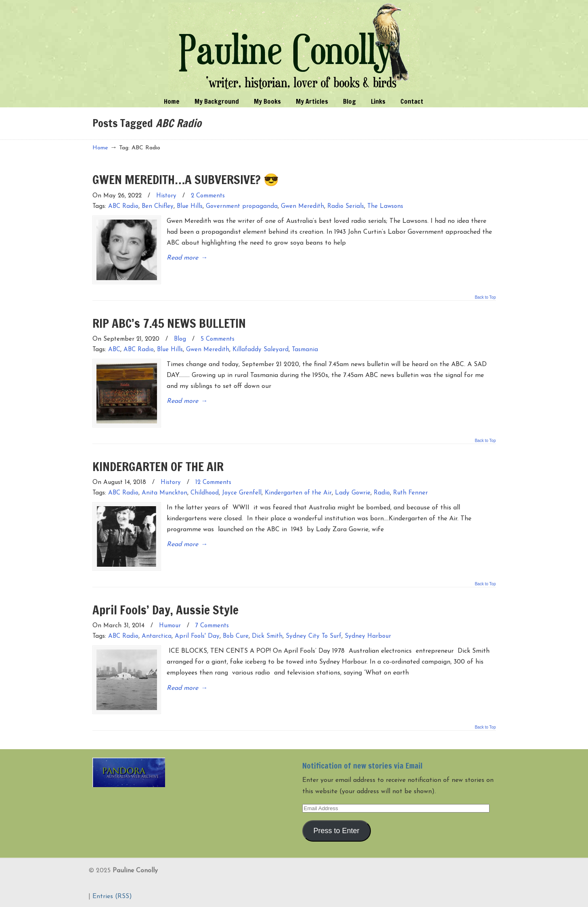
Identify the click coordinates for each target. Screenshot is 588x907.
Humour (170, 626)
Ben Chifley (158, 206)
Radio (382, 493)
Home (100, 148)
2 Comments (208, 196)
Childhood (205, 493)
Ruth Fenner (410, 493)
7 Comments (212, 626)
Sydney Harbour (368, 636)
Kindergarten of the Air (298, 493)
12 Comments (213, 483)
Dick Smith (267, 636)
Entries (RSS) (112, 897)
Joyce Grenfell (242, 493)
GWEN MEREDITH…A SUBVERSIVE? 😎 (186, 179)
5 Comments (218, 339)
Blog (180, 339)
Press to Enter (336, 831)
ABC (114, 350)
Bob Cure (236, 636)
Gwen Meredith (302, 206)
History (166, 196)
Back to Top (485, 297)
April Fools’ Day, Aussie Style (165, 610)
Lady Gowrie (353, 493)
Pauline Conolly (294, 47)
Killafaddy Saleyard (261, 350)
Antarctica (157, 636)
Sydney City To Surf (314, 636)
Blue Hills (190, 206)
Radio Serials (346, 206)
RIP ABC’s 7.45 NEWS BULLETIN (169, 323)
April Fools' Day (197, 636)
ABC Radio (123, 206)
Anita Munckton (164, 493)
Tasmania (305, 350)
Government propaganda (242, 206)
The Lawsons (385, 206)
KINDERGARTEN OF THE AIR (158, 466)
